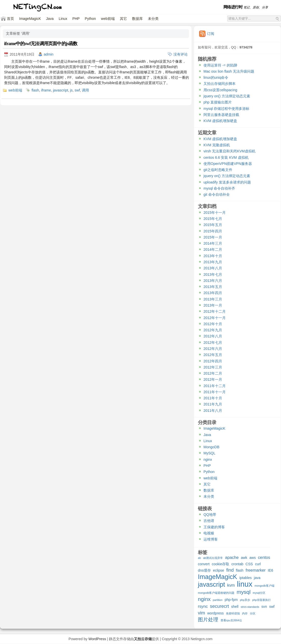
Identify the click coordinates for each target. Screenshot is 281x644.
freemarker (256, 570)
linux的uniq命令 (216, 77)
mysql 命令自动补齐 (219, 188)
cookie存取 (220, 564)
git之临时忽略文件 (218, 170)
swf (77, 90)
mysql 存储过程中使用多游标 (226, 109)
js (71, 90)
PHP (76, 19)
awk (244, 558)
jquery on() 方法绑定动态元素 (227, 96)
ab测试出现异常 (213, 558)
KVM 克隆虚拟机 (217, 145)
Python (90, 19)
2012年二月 (213, 373)
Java (50, 19)
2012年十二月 (215, 311)
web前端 (108, 19)
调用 (85, 90)
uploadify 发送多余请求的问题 (227, 182)
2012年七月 (213, 343)
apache (232, 557)
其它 (123, 19)
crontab (238, 564)
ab (199, 558)
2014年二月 (213, 249)
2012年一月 (213, 379)
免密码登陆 (233, 613)
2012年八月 (213, 336)
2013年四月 (213, 293)
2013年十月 (213, 256)
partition (218, 600)
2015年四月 (213, 231)
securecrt (219, 606)
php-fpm (231, 600)
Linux (63, 19)
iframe (46, 90)
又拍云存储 (143, 639)
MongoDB (211, 447)
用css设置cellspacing (220, 90)
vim (201, 613)
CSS (249, 564)
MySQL (209, 453)
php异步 (245, 600)
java (257, 578)
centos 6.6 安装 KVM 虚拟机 (226, 157)
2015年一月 (213, 237)
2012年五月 (213, 355)
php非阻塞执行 (261, 600)
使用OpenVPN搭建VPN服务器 (228, 164)
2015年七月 (213, 219)
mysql (244, 592)
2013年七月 (213, 274)
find (230, 570)
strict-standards (250, 607)
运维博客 (211, 539)
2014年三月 (213, 243)
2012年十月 (213, 324)
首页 (10, 19)
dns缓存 (204, 570)
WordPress (97, 639)
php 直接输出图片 (218, 102)
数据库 (137, 19)
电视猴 (209, 533)
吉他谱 (209, 521)
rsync (203, 606)
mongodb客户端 (264, 586)
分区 (253, 613)
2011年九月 (213, 404)
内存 (245, 613)
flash (35, 90)
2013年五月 (213, 287)
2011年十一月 (215, 392)
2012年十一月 (215, 318)
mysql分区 (259, 593)
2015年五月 (213, 225)
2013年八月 (213, 268)
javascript (61, 90)
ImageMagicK (30, 19)
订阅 (211, 34)
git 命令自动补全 (217, 194)
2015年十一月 (215, 213)
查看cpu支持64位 (231, 620)
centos (264, 557)
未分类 (153, 19)
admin (49, 54)
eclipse (219, 570)
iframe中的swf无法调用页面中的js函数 (41, 44)
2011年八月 (213, 411)
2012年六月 (213, 349)
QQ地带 (210, 515)
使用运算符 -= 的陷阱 (220, 65)
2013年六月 (213, 281)
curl (258, 564)
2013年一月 (213, 305)
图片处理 (208, 620)
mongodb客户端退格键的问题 (216, 593)
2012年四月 (213, 361)
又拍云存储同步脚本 (220, 84)
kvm (231, 585)
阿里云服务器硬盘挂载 (221, 115)
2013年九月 (213, 262)
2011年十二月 (215, 386)
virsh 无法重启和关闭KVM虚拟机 (229, 151)
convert (204, 564)
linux (245, 585)
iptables (246, 578)
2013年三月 (213, 299)
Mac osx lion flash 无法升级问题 (229, 71)
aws (253, 558)
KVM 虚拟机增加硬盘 (220, 121)
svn (264, 607)
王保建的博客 (214, 527)
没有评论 (181, 54)
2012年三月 (213, 367)
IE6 (270, 570)
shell (235, 607)
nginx (208, 459)
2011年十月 (213, 398)
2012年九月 (213, 330)
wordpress (216, 613)
